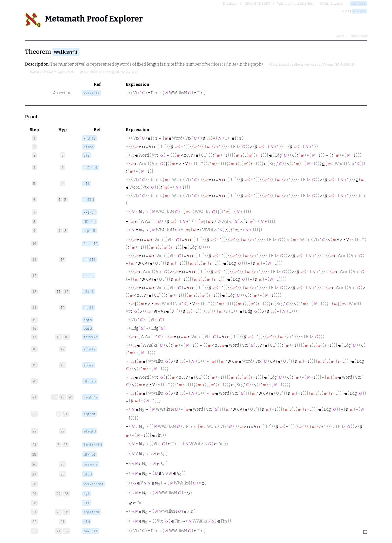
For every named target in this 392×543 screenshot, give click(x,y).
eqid (87, 320)
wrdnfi (89, 138)
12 (66, 292)
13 (62, 308)
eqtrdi (89, 230)
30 (66, 512)
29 (58, 512)
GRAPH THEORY (257, 4)
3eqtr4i (90, 397)
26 (62, 474)
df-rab (89, 221)
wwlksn (89, 212)
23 (65, 445)
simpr (88, 147)
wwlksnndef (93, 484)
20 (70, 397)
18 (62, 365)
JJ (113, 72)
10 (62, 259)
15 (58, 337)
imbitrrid (92, 445)
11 (58, 292)
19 (62, 397)
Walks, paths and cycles (295, 4)
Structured (359, 36)
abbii (88, 308)
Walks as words (331, 4)
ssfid (88, 199)
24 (58, 531)
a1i (86, 155)
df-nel (89, 454)
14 (55, 397)
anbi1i (89, 259)
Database (230, 4)
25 (62, 464)
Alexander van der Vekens (314, 65)
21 (65, 414)
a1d (86, 522)
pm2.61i (90, 531)
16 (66, 337)
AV (51, 72)
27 (58, 494)
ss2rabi (90, 167)
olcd (87, 474)
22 (62, 431)
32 (66, 531)
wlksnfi (359, 11)
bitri (88, 292)
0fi (86, 503)
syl (86, 494)
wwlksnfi (358, 4)
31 (62, 522)
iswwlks (90, 337)
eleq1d (89, 431)
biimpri (90, 464)
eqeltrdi (91, 512)
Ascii (340, 36)
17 (62, 349)
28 (66, 494)
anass (88, 276)
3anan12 (90, 243)
